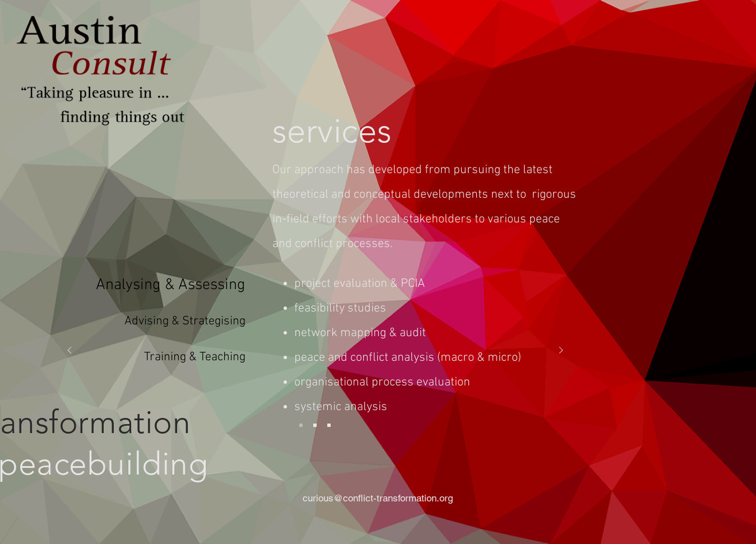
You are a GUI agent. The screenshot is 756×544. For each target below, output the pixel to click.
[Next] (561, 351)
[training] (329, 425)
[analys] (301, 425)
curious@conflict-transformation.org (378, 498)
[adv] (315, 425)
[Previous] (69, 351)
